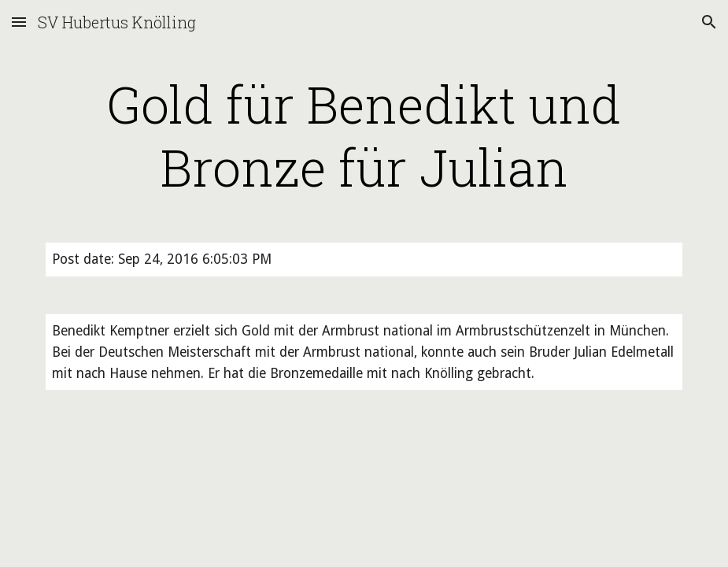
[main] (364, 135)
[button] (19, 22)
